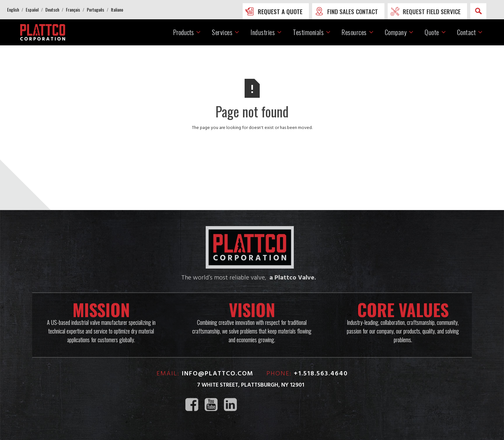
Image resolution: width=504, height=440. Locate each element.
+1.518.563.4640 (321, 374)
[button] (13, 10)
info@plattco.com (218, 374)
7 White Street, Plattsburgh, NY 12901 (251, 385)
